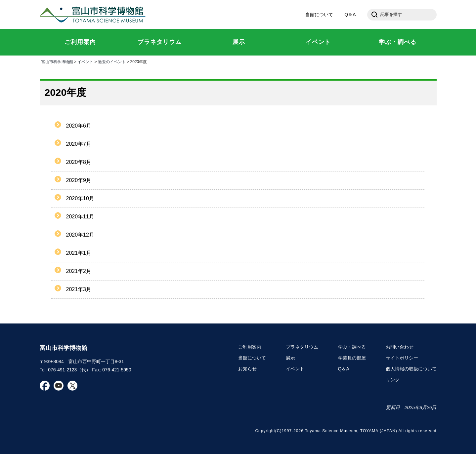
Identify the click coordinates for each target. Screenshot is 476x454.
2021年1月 (79, 253)
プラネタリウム (302, 347)
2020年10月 (80, 198)
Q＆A (350, 15)
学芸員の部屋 (352, 358)
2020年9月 (79, 180)
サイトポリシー (402, 358)
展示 (290, 358)
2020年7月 (79, 144)
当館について (319, 15)
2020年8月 (79, 162)
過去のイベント (112, 62)
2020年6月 (79, 126)
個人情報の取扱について (411, 369)
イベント (85, 62)
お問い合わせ (400, 347)
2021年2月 (79, 271)
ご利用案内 (250, 347)
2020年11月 (80, 217)
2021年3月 (79, 289)
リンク (393, 380)
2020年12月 (80, 235)
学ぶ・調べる (352, 347)
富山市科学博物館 (94, 15)
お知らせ (247, 369)
